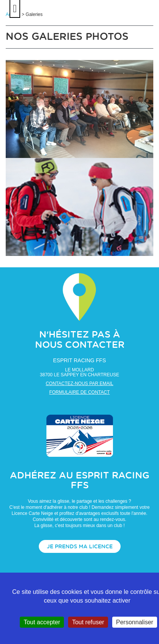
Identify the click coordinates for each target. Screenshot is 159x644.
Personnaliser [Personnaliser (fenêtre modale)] (135, 622)
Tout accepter (42, 622)
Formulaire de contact (79, 392)
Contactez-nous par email (79, 384)
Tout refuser (88, 622)
